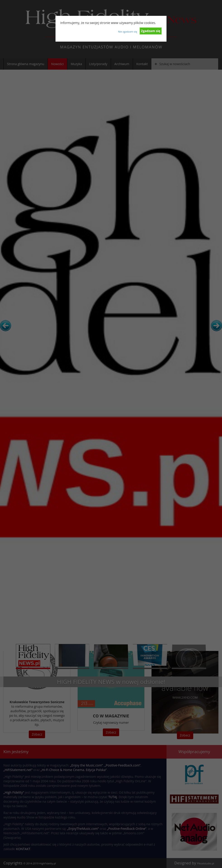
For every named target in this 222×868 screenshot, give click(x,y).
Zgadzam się (151, 31)
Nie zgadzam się (128, 32)
